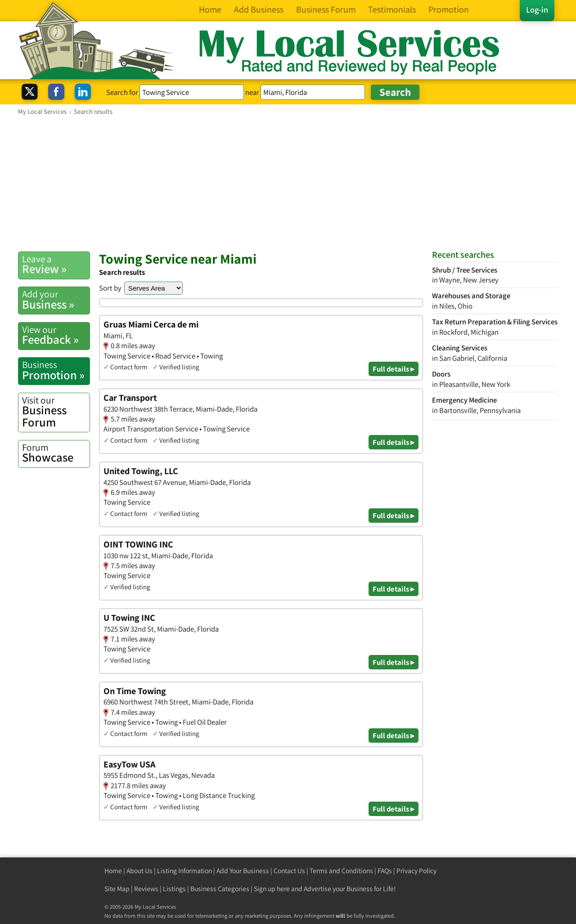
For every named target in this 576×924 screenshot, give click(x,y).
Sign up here (272, 889)
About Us (139, 871)
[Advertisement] (288, 183)
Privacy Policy (416, 871)
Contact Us (289, 871)
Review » (56, 265)
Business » (56, 300)
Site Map (117, 889)
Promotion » (56, 370)
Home (113, 871)
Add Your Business (243, 871)
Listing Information (184, 871)
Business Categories (220, 889)
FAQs (385, 871)
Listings (174, 889)
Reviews (146, 889)
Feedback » (56, 335)
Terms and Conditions (341, 871)
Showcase (56, 453)
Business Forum (56, 412)
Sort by (110, 288)
